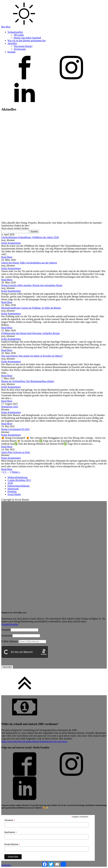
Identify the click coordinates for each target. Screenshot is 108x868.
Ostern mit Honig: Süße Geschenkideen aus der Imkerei (29, 263)
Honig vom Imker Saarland (27, 38)
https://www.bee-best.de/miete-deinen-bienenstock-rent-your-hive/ (34, 741)
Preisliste (12, 491)
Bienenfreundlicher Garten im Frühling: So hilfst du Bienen (31, 308)
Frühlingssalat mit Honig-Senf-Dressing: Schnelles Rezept (30, 333)
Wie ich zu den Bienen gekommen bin (27, 41)
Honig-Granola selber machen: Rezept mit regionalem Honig (32, 285)
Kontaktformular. (10, 624)
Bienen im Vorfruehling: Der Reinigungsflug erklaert (28, 381)
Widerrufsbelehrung (17, 477)
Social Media (14, 494)
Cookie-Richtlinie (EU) (19, 480)
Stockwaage (20, 49)
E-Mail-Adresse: (24, 641)
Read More (7, 257)
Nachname (7, 636)
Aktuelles (12, 43)
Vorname (6, 630)
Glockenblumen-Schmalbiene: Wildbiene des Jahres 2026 (30, 237)
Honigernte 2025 (10, 407)
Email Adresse (12, 844)
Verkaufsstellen (15, 32)
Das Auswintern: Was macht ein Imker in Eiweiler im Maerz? (32, 356)
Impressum (13, 489)
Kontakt (12, 52)
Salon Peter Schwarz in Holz (16, 452)
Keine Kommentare (11, 243)
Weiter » (16, 472)
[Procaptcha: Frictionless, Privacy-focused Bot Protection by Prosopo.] (44, 652)
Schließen (6, 865)
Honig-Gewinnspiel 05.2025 (15, 429)
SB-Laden (19, 35)
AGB (10, 483)
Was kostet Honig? (23, 46)
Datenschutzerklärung (18, 486)
